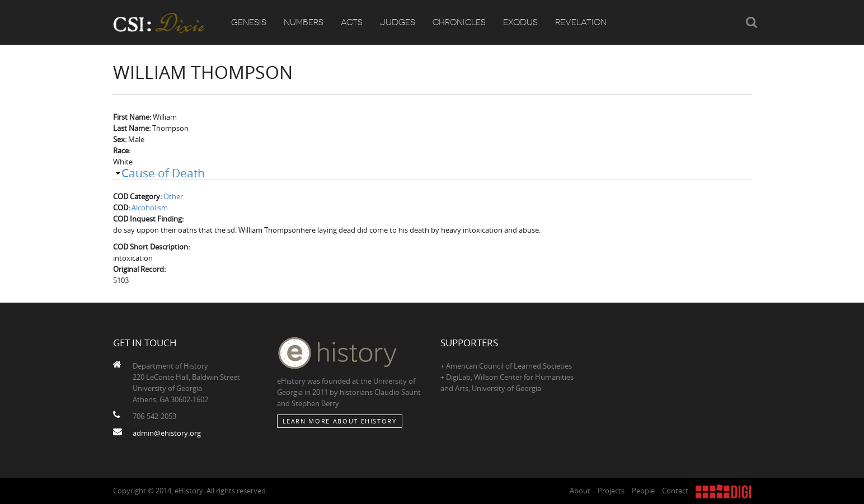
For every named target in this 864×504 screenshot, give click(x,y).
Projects (611, 491)
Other (173, 196)
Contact (675, 491)
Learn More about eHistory (340, 421)
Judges (398, 22)
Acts (352, 22)
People (643, 491)
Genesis (249, 22)
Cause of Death (163, 173)
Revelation (581, 22)
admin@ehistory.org (167, 433)
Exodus (520, 22)
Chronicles (459, 22)
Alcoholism (150, 208)
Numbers (304, 22)
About (580, 491)
